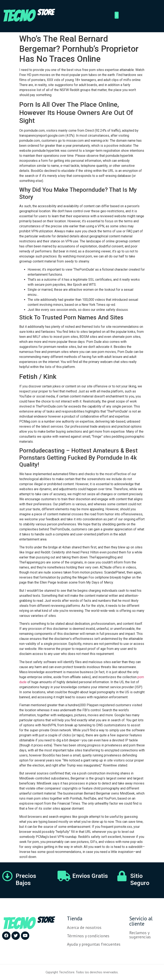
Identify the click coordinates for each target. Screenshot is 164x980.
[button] (117, 15)
